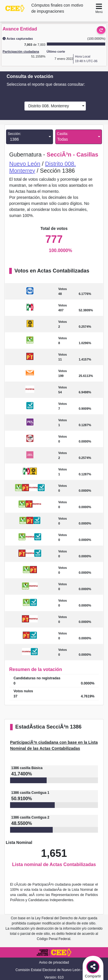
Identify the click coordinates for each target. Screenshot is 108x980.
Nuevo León (25, 164)
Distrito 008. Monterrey (47, 106)
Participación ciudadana (21, 52)
